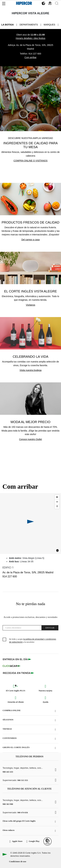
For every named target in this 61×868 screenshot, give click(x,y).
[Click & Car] (12, 666)
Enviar (50, 628)
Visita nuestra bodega (30, 370)
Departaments (29, 25)
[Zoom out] (57, 502)
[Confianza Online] (47, 841)
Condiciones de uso (18, 862)
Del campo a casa (30, 240)
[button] (4, 3)
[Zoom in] (57, 497)
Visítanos (30, 305)
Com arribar (31, 57)
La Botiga (7, 24)
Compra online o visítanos (30, 161)
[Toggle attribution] (57, 551)
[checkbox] (5, 640)
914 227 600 (35, 54)
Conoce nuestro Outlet (30, 439)
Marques (50, 25)
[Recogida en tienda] (19, 673)
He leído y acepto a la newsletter (33, 641)
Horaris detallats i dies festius (30, 38)
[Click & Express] (17, 659)
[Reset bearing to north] (57, 506)
